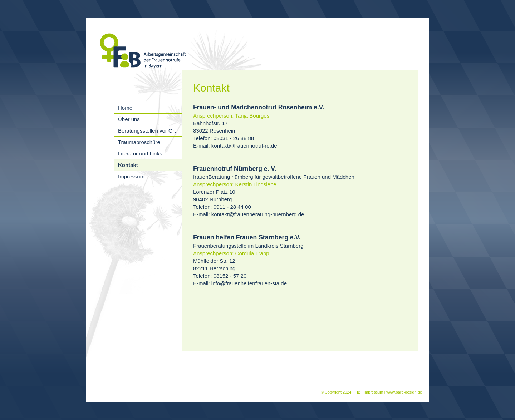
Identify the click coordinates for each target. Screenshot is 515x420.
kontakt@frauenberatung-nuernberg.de (258, 214)
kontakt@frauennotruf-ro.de (244, 146)
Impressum (131, 176)
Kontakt (128, 165)
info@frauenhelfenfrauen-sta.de (249, 283)
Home (125, 108)
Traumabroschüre (139, 142)
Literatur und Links (140, 154)
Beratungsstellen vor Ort (147, 131)
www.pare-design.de (404, 392)
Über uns (129, 119)
